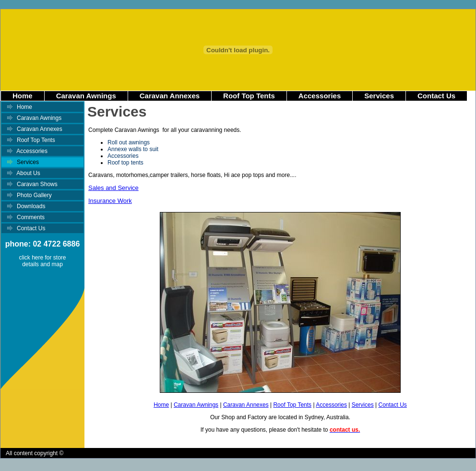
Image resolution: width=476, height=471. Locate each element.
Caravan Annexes (170, 96)
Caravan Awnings (86, 96)
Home (23, 96)
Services (379, 96)
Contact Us (436, 96)
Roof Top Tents (249, 96)
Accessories (320, 96)
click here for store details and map (42, 261)
